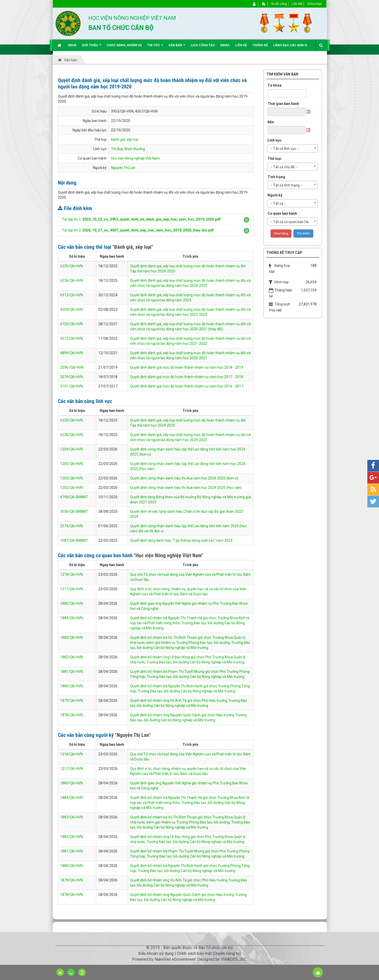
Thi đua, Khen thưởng (128, 149)
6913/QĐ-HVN (71, 295)
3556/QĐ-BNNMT (74, 511)
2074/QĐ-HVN (71, 377)
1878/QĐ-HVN (71, 715)
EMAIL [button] (225, 45)
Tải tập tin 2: (138, 230)
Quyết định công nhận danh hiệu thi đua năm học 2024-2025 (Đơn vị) (184, 478)
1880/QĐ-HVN (71, 686)
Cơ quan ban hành (282, 213)
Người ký (275, 195)
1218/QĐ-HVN (71, 574)
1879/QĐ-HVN (71, 701)
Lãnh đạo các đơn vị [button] (290, 45)
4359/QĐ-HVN (71, 309)
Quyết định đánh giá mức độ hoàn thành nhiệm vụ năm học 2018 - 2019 (187, 367)
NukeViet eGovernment (175, 959)
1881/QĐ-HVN (71, 672)
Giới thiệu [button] (92, 47)
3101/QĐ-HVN (71, 386)
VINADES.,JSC (234, 959)
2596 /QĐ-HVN (72, 367)
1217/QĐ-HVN (71, 589)
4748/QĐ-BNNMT (74, 497)
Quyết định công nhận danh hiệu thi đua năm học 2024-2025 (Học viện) (186, 488)
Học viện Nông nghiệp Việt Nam (135, 158)
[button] (246, 220)
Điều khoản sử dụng (156, 953)
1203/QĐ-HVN (71, 478)
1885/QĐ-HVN (71, 603)
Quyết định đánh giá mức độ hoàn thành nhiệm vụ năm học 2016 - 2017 (187, 386)
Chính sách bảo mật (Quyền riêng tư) (209, 953)
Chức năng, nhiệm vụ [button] (124, 45)
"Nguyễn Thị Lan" (133, 735)
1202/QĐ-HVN (71, 488)
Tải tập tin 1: (141, 219)
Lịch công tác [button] (203, 45)
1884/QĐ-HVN (71, 618)
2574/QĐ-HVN (71, 526)
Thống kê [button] (260, 45)
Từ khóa (275, 85)
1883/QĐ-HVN (71, 637)
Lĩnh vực (275, 140)
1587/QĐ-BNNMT (74, 540)
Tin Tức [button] (155, 47)
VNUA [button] (72, 45)
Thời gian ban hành (283, 104)
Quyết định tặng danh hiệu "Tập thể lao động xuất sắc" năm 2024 (181, 540)
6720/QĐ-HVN (71, 324)
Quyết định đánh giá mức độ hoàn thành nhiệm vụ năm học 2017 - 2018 (187, 377)
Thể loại (274, 159)
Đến (271, 122)
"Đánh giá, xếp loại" (133, 247)
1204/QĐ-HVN (71, 449)
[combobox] (293, 148)
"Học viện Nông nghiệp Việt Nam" (169, 555)
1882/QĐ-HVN (71, 657)
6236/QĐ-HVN (71, 281)
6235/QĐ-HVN (71, 266)
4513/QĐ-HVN (71, 338)
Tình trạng (276, 177)
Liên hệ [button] (241, 45)
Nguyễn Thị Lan (123, 168)
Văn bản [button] (177, 47)
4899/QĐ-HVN (71, 353)
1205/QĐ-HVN (71, 464)
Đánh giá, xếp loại (125, 139)
